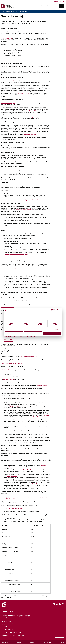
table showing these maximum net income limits (32, 200)
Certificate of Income (7, 370)
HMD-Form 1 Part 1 (8, 338)
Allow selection (33, 333)
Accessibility (5, 642)
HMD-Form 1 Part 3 (8, 341)
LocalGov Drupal (60, 637)
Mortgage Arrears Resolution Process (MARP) (17, 254)
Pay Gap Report (48, 642)
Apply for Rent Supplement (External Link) (11, 363)
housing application (12, 476)
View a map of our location (8, 307)
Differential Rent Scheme (35, 111)
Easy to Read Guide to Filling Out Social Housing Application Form (20, 336)
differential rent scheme (24, 93)
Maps (49, 6)
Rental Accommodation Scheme (11, 81)
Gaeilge (62, 2)
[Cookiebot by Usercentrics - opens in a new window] (52, 310)
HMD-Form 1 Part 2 (8, 339)
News (43, 6)
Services (8, 11)
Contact (19, 642)
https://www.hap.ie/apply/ (31, 117)
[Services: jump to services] (34, 6)
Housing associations (6, 38)
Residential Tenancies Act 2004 (23, 210)
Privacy (63, 642)
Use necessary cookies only (14, 333)
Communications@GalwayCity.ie (17, 635)
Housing (15, 11)
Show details (56, 329)
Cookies (32, 642)
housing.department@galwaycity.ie (28, 357)
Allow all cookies (52, 333)
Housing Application (42, 385)
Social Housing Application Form (12, 269)
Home (3, 11)
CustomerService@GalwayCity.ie (13, 632)
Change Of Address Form (29, 470)
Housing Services (23, 11)
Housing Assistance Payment (8, 103)
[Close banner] (61, 310)
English (56, 2)
